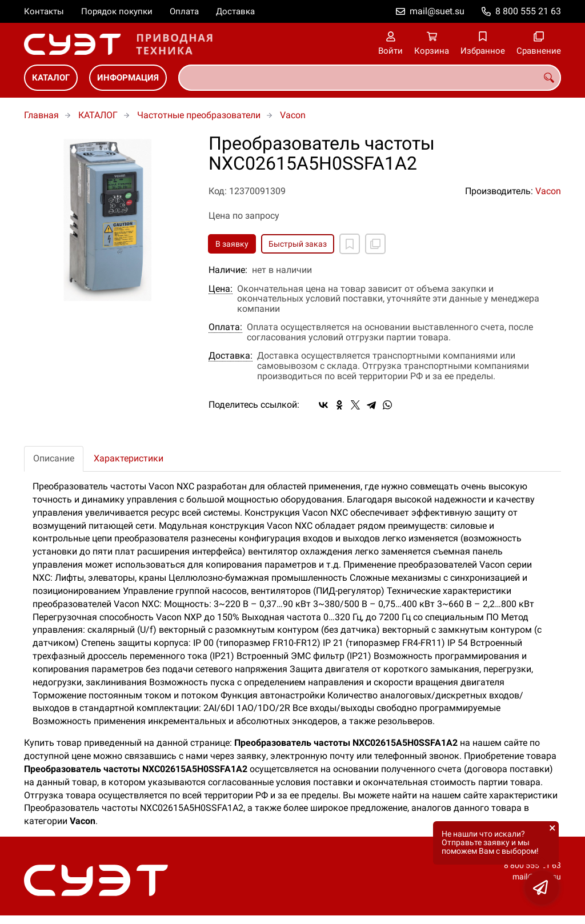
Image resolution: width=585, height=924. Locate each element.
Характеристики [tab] (129, 458)
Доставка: (231, 356)
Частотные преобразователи (199, 115)
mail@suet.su (437, 11)
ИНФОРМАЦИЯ (128, 78)
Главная (41, 115)
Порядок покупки (117, 11)
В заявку (232, 244)
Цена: (221, 289)
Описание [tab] (54, 458)
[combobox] (370, 78)
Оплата (184, 11)
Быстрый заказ (298, 244)
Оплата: (225, 327)
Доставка (235, 11)
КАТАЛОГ (51, 78)
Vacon (293, 115)
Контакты (44, 11)
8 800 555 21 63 (528, 11)
